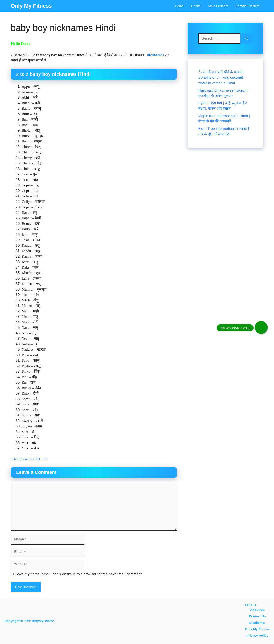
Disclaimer (257, 623)
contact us (257, 616)
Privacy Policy (257, 636)
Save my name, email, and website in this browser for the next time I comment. (79, 574)
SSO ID (251, 605)
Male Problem (218, 6)
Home (179, 6)
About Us (257, 610)
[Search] (246, 38)
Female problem (248, 6)
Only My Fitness (31, 6)
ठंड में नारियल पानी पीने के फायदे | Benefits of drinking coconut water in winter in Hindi (221, 78)
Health (196, 6)
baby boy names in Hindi (29, 459)
